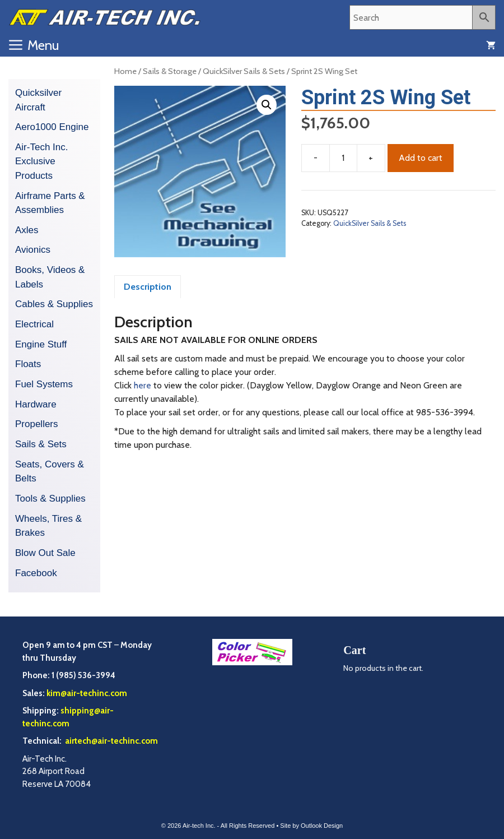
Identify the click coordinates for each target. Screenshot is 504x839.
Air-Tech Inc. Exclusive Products (41, 161)
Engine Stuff (41, 344)
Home (125, 71)
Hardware (36, 404)
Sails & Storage (170, 71)
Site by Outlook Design (311, 826)
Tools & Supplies (50, 499)
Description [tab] (148, 287)
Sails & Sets (41, 444)
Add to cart (421, 158)
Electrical (34, 324)
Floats (28, 364)
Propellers (37, 424)
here (143, 385)
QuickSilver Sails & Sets (244, 71)
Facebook (36, 573)
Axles (27, 230)
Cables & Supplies (54, 304)
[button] (267, 105)
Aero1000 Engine (52, 127)
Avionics (33, 250)
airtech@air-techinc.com (111, 741)
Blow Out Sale (45, 553)
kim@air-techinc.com (87, 693)
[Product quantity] (343, 158)
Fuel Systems (44, 384)
